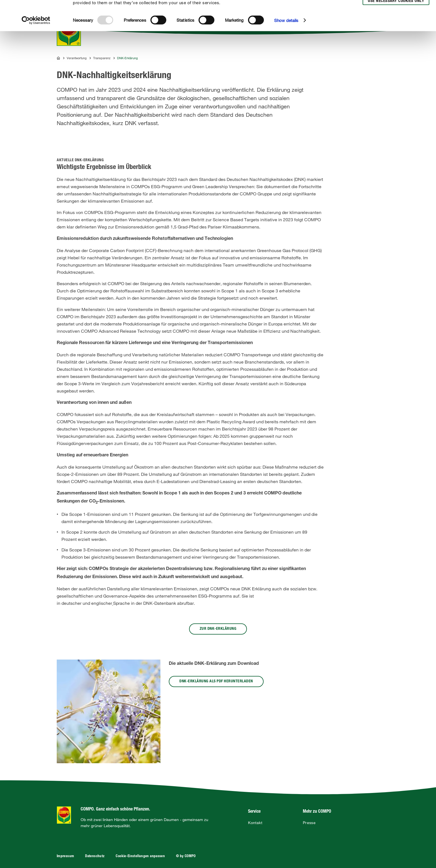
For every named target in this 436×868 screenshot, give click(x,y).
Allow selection (395, 21)
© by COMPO (186, 856)
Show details (286, 50)
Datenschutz (95, 856)
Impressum (65, 856)
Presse (309, 823)
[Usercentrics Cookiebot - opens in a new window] (36, 50)
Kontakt (255, 823)
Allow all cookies (395, 11)
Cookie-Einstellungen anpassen (140, 856)
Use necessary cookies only (396, 31)
